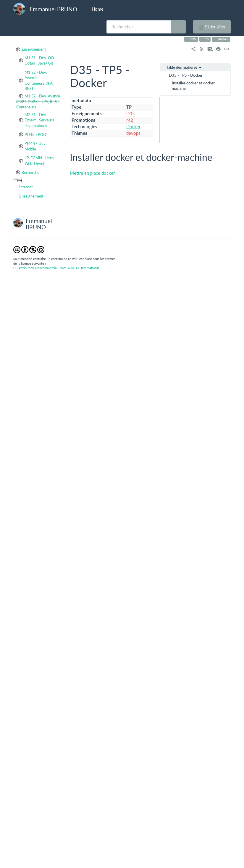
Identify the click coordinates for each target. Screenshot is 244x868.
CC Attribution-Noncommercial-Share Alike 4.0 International (56, 853)
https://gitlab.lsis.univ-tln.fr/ (150, 470)
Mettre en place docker (92, 173)
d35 (193, 39)
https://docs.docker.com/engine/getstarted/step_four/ (175, 245)
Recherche (30, 172)
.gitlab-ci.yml (88, 531)
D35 (131, 113)
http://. (160, 288)
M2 (130, 120)
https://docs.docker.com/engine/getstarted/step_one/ (175, 232)
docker (223, 39)
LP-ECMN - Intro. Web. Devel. (39, 161)
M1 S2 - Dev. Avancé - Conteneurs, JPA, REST (39, 80)
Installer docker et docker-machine (194, 86)
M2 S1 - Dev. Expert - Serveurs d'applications (39, 120)
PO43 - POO (35, 134)
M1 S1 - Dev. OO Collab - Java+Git (39, 60)
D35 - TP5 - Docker (186, 75)
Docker (133, 126)
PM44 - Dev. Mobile (35, 146)
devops (133, 133)
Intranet (26, 187)
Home (97, 9)
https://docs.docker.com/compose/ (109, 316)
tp (207, 39)
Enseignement (34, 49)
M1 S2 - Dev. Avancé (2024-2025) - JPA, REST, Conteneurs (38, 101)
